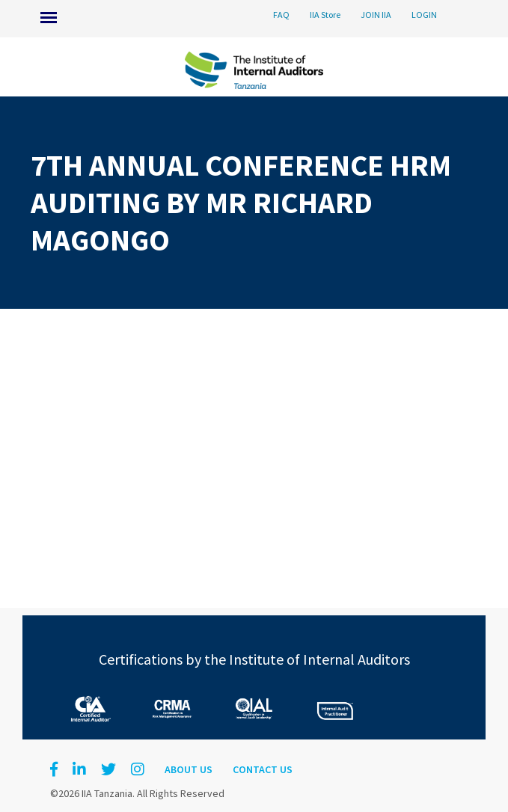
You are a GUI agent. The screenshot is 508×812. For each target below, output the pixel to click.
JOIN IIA (376, 15)
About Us (189, 769)
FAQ (281, 15)
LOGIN (424, 15)
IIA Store (325, 15)
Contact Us (263, 769)
